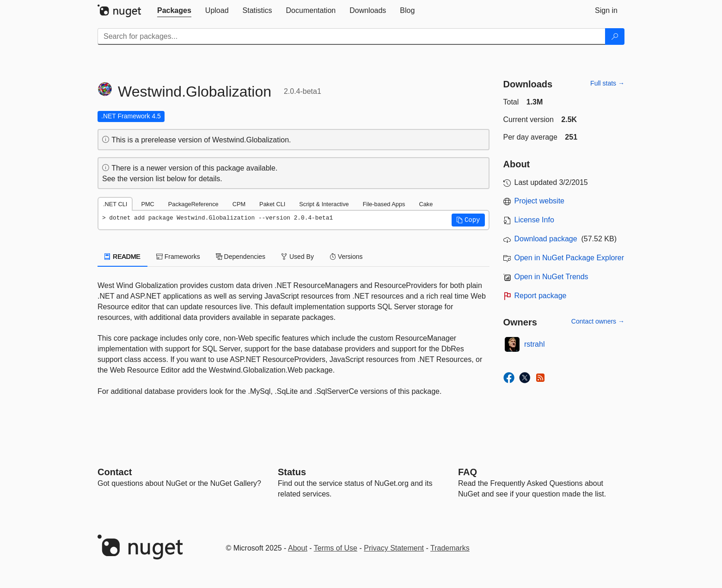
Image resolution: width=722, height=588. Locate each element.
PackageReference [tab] (193, 204)
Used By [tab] (297, 257)
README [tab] (122, 257)
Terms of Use (336, 548)
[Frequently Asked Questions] (468, 472)
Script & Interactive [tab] (324, 204)
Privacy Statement (394, 548)
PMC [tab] (147, 204)
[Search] (615, 37)
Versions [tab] (346, 257)
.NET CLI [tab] (115, 204)
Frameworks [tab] (178, 257)
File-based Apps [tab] (384, 204)
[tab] (174, 11)
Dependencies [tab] (241, 257)
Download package (546, 239)
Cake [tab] (426, 204)
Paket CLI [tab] (272, 204)
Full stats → (607, 83)
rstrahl (534, 344)
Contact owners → (598, 321)
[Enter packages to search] (352, 37)
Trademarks (450, 548)
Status (292, 472)
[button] (468, 220)
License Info (534, 220)
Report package (541, 296)
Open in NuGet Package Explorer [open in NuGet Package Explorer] (569, 258)
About (298, 548)
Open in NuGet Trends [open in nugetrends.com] (551, 277)
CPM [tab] (239, 204)
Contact (115, 472)
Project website (540, 201)
